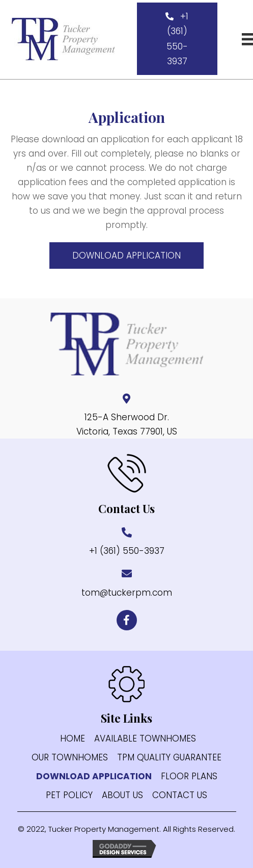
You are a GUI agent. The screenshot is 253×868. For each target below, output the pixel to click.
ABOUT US (122, 795)
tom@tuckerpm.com (127, 593)
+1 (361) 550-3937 (127, 551)
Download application (94, 776)
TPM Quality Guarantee (169, 758)
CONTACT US (180, 795)
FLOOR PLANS (189, 776)
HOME (73, 739)
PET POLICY (69, 795)
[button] (177, 39)
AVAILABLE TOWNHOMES (145, 739)
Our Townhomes (70, 758)
